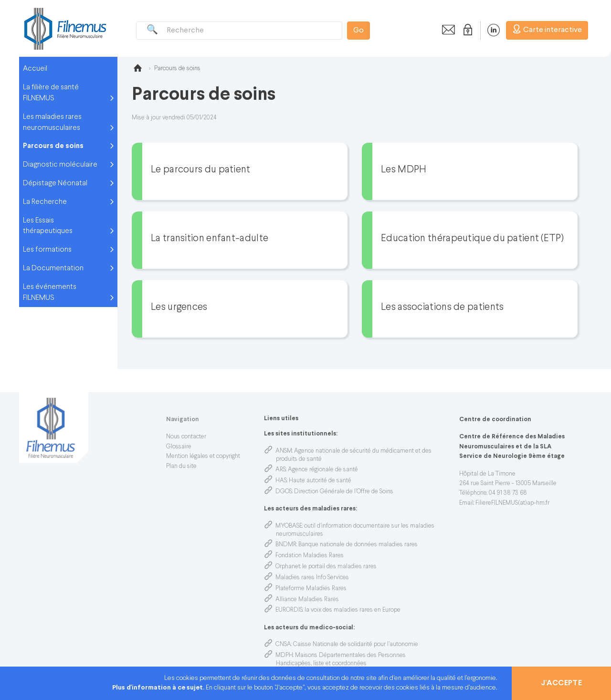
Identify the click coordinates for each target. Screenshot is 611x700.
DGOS (284, 492)
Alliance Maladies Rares (307, 600)
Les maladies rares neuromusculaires (52, 122)
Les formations (47, 250)
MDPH (284, 656)
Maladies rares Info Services (312, 578)
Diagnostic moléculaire (60, 165)
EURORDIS (289, 610)
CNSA (283, 645)
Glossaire (179, 447)
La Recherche (45, 202)
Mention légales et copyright (203, 456)
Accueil (35, 69)
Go (358, 31)
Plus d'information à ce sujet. (159, 688)
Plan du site (181, 467)
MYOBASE (289, 526)
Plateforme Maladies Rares (311, 589)
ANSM (284, 451)
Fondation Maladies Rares (310, 556)
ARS (281, 470)
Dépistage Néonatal (55, 183)
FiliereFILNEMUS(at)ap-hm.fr (512, 503)
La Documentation (53, 268)
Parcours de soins (53, 146)
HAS (281, 481)
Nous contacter (186, 437)
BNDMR (286, 545)
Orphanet (288, 567)
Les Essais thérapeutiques (48, 226)
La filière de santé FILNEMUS (51, 93)
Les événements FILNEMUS (50, 292)
